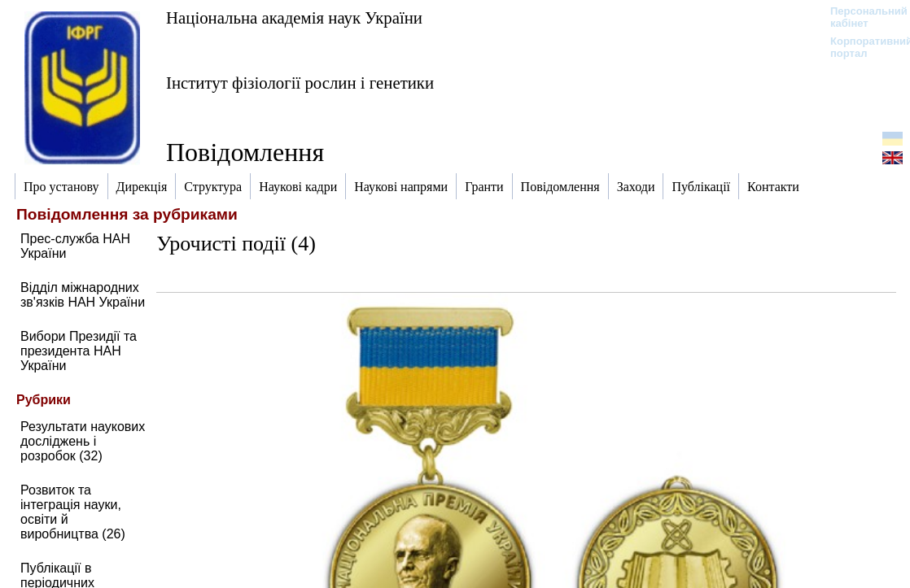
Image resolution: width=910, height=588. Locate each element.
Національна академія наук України (294, 17)
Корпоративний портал (861, 47)
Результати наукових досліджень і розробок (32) (83, 441)
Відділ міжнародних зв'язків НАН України (83, 295)
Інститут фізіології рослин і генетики (300, 83)
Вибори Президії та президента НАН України (79, 351)
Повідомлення (245, 152)
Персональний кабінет (861, 17)
